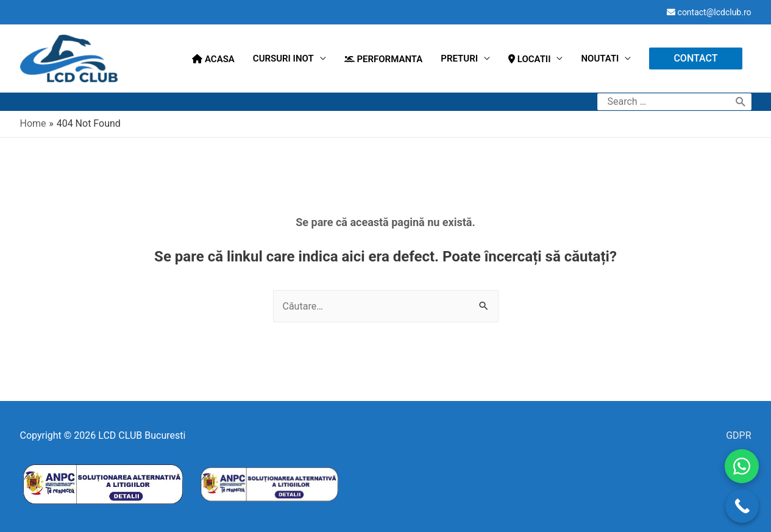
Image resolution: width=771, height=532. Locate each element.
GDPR (738, 435)
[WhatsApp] (742, 466)
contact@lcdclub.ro (715, 12)
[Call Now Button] (742, 506)
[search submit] (741, 102)
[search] (665, 102)
